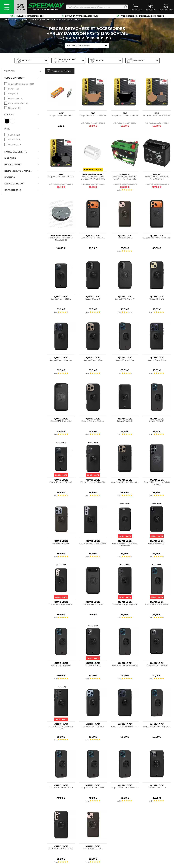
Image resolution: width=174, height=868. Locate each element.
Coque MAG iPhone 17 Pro (93, 238)
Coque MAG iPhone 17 (125, 299)
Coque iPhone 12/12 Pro (61, 299)
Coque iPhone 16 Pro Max (93, 422)
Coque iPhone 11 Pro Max (157, 666)
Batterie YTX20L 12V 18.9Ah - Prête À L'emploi (157, 178)
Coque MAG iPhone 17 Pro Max (157, 238)
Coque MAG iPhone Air (93, 605)
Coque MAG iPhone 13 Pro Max (157, 727)
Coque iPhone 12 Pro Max (61, 483)
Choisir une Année (79, 46)
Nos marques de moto (24, 20)
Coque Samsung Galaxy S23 (61, 849)
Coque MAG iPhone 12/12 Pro (125, 666)
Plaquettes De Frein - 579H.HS (157, 116)
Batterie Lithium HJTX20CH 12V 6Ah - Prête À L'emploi (125, 178)
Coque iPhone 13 (125, 238)
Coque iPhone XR (125, 422)
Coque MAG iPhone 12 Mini (93, 788)
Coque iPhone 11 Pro (157, 788)
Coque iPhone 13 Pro (61, 544)
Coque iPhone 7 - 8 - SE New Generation (125, 545)
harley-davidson (45, 20)
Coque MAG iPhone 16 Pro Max (125, 483)
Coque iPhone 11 (93, 666)
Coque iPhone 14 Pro (125, 361)
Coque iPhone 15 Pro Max (61, 361)
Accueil (7, 20)
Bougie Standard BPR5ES (61, 116)
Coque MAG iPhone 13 (61, 666)
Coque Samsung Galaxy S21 (61, 605)
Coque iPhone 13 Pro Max (93, 727)
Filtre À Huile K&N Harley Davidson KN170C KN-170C (93, 178)
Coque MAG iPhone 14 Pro (61, 788)
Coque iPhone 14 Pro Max (157, 605)
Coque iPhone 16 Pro (93, 361)
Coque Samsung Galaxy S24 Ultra (61, 728)
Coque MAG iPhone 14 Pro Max (125, 788)
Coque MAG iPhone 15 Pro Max (125, 727)
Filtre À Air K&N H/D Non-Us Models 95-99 (61, 239)
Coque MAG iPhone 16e (61, 422)
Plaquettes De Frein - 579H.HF (61, 177)
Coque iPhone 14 (157, 422)
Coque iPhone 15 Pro (157, 361)
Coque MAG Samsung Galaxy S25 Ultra (157, 484)
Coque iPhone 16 (93, 299)
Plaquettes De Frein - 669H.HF (125, 116)
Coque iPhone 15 (157, 299)
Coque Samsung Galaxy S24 (93, 483)
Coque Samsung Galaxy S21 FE (93, 544)
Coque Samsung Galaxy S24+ (125, 605)
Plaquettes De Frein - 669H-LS (93, 116)
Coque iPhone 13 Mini (93, 849)
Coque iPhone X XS (157, 544)
